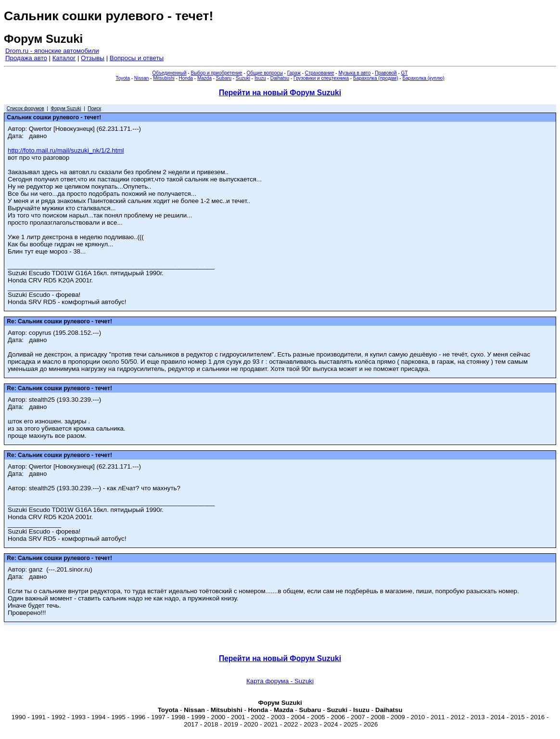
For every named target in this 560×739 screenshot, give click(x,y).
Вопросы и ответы (137, 58)
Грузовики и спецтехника (321, 78)
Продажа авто (26, 58)
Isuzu (260, 78)
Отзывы (93, 58)
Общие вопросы (265, 73)
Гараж (294, 73)
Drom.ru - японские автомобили (52, 51)
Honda (186, 78)
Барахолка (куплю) (423, 78)
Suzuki (243, 78)
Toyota (122, 78)
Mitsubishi (164, 78)
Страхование (320, 73)
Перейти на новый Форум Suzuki (280, 93)
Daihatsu (280, 78)
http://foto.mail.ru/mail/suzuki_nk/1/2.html (66, 150)
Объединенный (170, 73)
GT (405, 73)
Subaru (224, 78)
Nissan (142, 78)
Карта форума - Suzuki (280, 681)
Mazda (204, 78)
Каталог (64, 58)
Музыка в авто (354, 73)
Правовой (386, 73)
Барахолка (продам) (376, 78)
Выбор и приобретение (216, 73)
